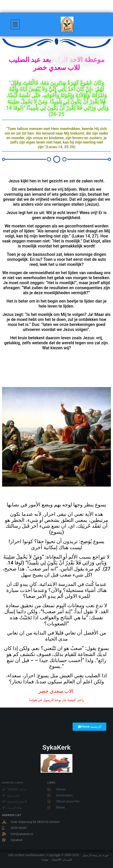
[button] (15, 24)
